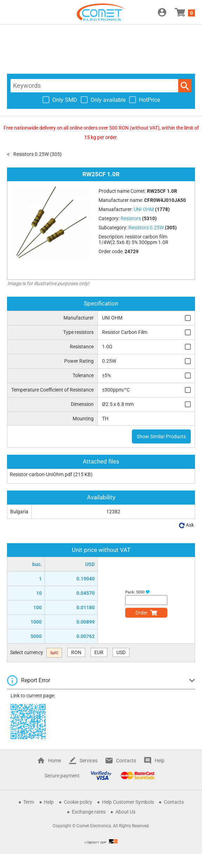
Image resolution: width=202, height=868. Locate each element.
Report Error (36, 680)
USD (121, 652)
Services (89, 761)
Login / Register (162, 12)
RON (76, 652)
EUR (99, 652)
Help (160, 761)
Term (29, 802)
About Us (125, 812)
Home (55, 761)
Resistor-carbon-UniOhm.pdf (41, 474)
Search (185, 86)
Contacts (126, 761)
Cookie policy (78, 802)
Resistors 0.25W (31, 154)
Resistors (131, 218)
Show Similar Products (161, 436)
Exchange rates (89, 812)
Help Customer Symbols (128, 802)
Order (142, 613)
